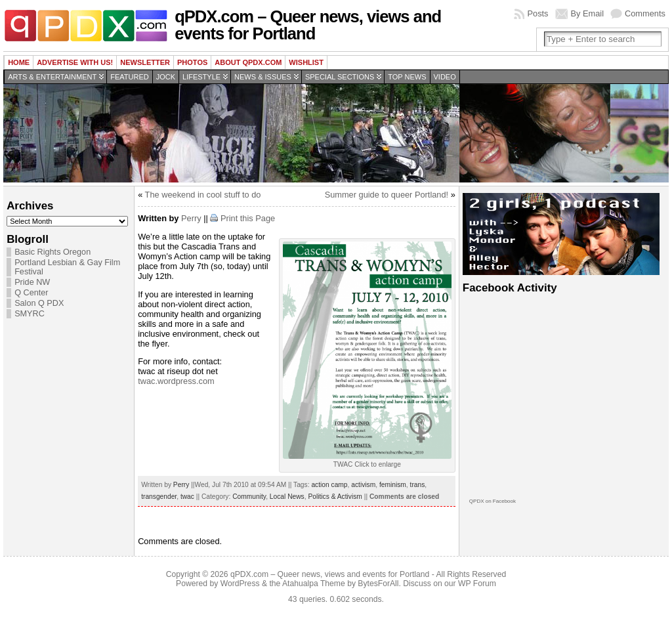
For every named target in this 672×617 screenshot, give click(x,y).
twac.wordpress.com (176, 381)
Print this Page (248, 218)
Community (249, 497)
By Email (588, 13)
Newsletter (145, 62)
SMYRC (30, 314)
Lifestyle (201, 77)
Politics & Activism (335, 497)
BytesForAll (378, 584)
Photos (192, 62)
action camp (329, 485)
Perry (191, 218)
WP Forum (477, 584)
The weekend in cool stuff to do (203, 195)
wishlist (306, 62)
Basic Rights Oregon (52, 252)
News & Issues (263, 77)
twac (187, 497)
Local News (287, 497)
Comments (645, 13)
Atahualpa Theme (314, 584)
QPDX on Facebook (493, 501)
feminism (393, 485)
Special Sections (340, 77)
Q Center (31, 293)
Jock (166, 77)
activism (363, 485)
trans (418, 485)
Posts (537, 13)
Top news (407, 77)
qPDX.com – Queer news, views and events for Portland (308, 25)
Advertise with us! (75, 62)
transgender (159, 497)
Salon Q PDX (39, 303)
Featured (129, 77)
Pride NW (32, 282)
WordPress (240, 584)
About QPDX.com (248, 62)
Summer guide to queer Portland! (387, 195)
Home (19, 62)
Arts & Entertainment (52, 77)
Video (445, 77)
